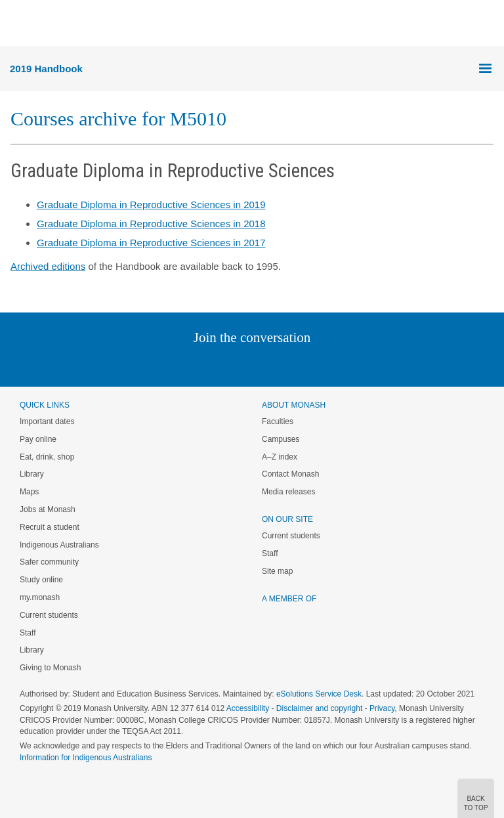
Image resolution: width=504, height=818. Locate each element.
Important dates (47, 421)
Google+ (262, 364)
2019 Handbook (46, 69)
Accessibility (248, 708)
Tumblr (288, 364)
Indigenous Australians (59, 545)
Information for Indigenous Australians (86, 758)
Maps (29, 492)
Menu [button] (17, 24)
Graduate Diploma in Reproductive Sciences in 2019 (151, 204)
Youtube (315, 364)
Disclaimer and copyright (319, 708)
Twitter (214, 364)
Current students (49, 615)
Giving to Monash (50, 668)
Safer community (49, 562)
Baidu (343, 364)
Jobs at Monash (48, 509)
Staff (28, 633)
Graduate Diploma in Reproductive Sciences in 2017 (151, 243)
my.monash (40, 597)
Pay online (38, 439)
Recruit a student (50, 527)
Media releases (288, 492)
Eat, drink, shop (47, 457)
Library (32, 474)
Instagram (159, 364)
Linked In (186, 364)
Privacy (382, 708)
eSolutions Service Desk (319, 694)
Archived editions (48, 266)
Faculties (278, 421)
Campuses (281, 439)
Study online (41, 580)
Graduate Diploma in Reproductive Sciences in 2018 (151, 224)
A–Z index (280, 457)
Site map (277, 571)
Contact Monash (290, 474)
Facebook (239, 364)
